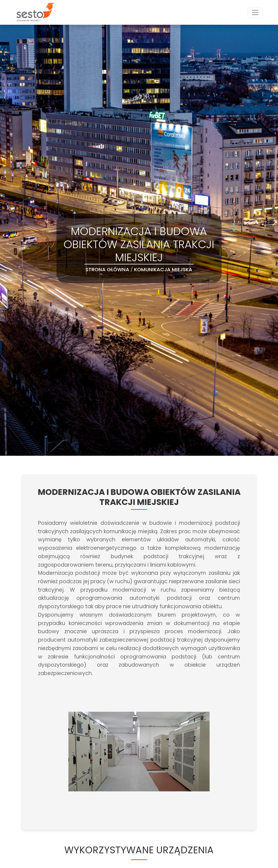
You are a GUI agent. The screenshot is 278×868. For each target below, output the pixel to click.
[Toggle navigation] (255, 13)
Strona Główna (107, 269)
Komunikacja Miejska (163, 269)
